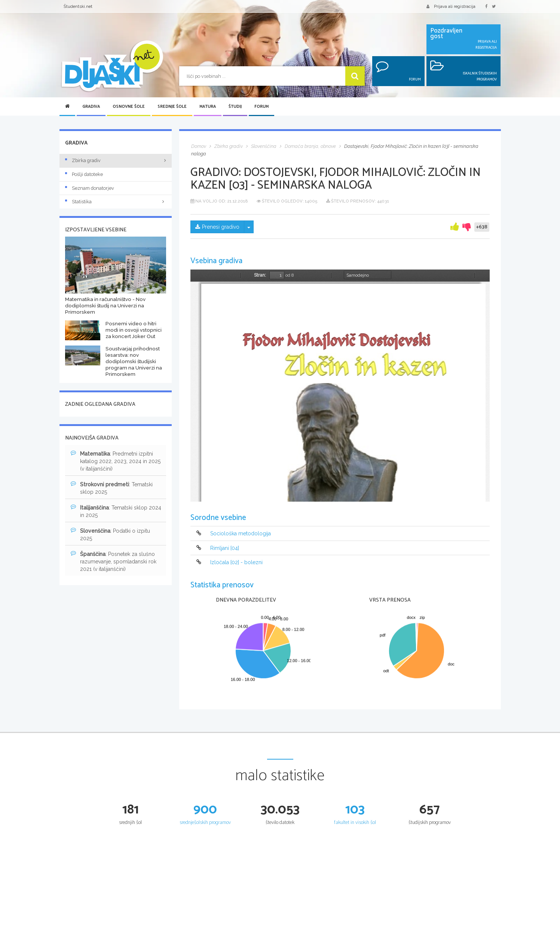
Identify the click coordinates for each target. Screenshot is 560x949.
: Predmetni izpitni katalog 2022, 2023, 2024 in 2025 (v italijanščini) (116, 461)
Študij (235, 107)
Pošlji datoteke (84, 174)
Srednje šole (172, 107)
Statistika (116, 202)
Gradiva (91, 107)
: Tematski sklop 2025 (112, 488)
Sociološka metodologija (241, 534)
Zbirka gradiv (83, 160)
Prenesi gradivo (217, 227)
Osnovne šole (129, 107)
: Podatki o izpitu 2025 (110, 534)
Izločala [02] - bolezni (236, 562)
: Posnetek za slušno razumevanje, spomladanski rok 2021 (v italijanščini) (114, 561)
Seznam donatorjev (90, 188)
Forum (261, 107)
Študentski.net (78, 6)
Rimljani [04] (225, 548)
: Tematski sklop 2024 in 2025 (116, 511)
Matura (208, 107)
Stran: (260, 275)
